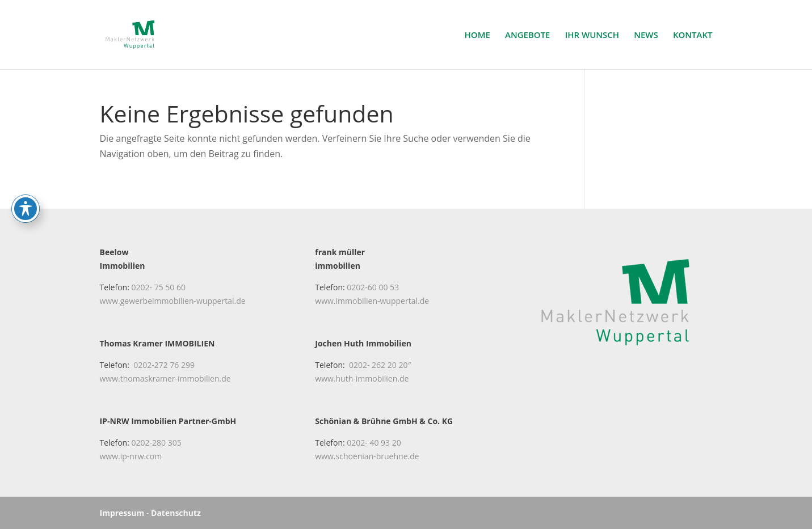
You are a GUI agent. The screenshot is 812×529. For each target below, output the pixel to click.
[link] (136, 33)
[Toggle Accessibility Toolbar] (26, 173)
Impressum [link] (122, 513)
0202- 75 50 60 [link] (159, 287)
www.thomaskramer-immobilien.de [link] (165, 378)
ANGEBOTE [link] (527, 35)
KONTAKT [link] (693, 35)
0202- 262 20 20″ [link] (380, 365)
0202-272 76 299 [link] (164, 365)
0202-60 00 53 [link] (373, 287)
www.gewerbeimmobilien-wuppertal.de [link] (173, 301)
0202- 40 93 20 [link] (374, 443)
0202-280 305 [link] (157, 443)
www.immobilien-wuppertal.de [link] (372, 301)
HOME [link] (477, 35)
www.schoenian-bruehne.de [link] (367, 456)
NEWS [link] (646, 35)
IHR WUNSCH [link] (592, 35)
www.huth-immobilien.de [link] (362, 378)
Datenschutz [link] (176, 513)
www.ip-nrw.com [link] (131, 456)
